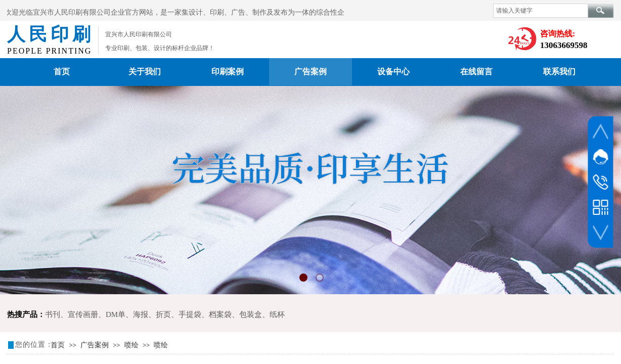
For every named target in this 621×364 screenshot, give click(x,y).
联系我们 (559, 72)
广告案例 (310, 72)
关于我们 (145, 72)
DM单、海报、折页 (138, 314)
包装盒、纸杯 (262, 314)
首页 (62, 72)
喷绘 (131, 345)
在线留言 (476, 72)
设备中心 (393, 72)
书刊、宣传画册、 (75, 314)
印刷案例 (228, 72)
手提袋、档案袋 (205, 314)
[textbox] (541, 11)
